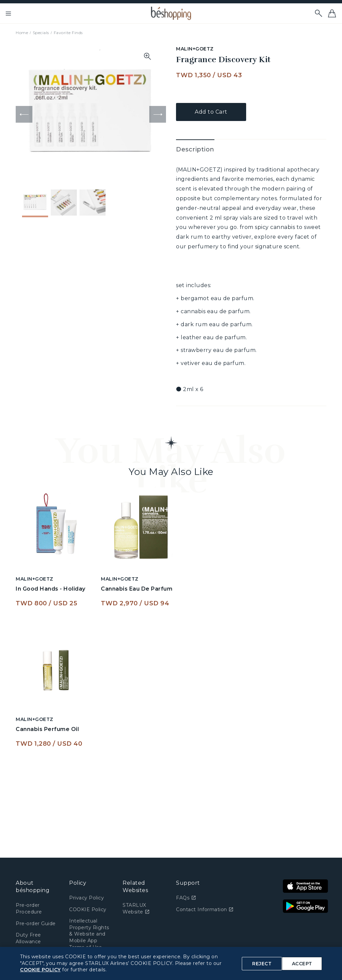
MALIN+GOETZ (195, 49)
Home (22, 33)
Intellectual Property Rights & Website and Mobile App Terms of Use (89, 934)
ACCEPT (302, 964)
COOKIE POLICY (40, 970)
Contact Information (205, 909)
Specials (41, 33)
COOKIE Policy (88, 909)
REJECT (262, 964)
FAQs (186, 898)
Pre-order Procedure (29, 908)
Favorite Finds (68, 33)
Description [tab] (195, 149)
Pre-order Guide (36, 924)
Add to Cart (211, 112)
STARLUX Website (136, 908)
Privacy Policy (87, 898)
